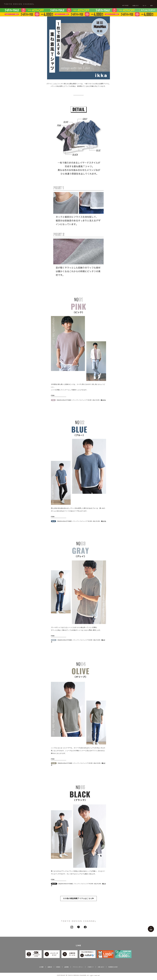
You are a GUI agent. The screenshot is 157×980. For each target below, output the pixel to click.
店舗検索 (50, 970)
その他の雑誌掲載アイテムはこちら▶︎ (78, 901)
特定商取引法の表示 (113, 970)
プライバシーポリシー (78, 970)
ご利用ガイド (90, 970)
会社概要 (41, 970)
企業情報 (66, 970)
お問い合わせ (101, 970)
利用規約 (58, 970)
